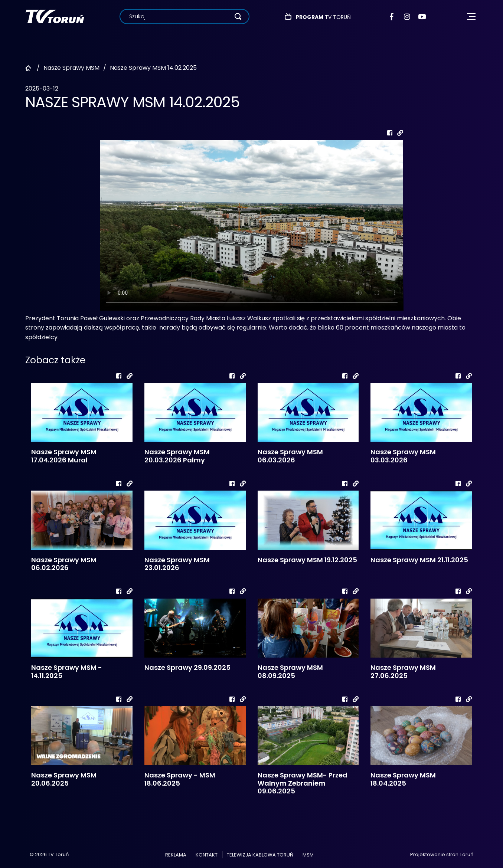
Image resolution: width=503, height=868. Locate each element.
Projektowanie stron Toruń (442, 854)
